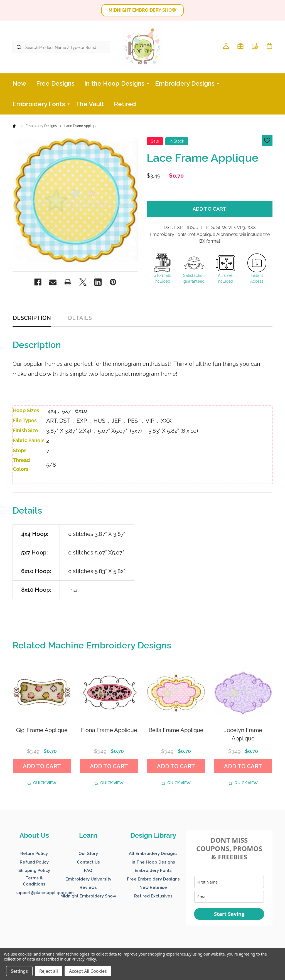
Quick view (42, 783)
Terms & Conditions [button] (34, 881)
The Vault (90, 104)
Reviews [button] (88, 887)
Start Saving (229, 914)
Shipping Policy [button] (34, 870)
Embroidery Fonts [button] (153, 870)
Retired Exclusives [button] (153, 896)
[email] (229, 897)
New (19, 83)
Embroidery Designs (185, 83)
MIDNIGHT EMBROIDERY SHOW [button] (142, 10)
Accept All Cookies (88, 971)
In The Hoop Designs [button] (153, 862)
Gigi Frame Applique (42, 730)
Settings (19, 971)
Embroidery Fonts (39, 104)
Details (80, 318)
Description (32, 318)
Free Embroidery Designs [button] (153, 879)
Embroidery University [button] (88, 879)
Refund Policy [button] (34, 862)
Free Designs (55, 83)
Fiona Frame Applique (109, 730)
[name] (229, 882)
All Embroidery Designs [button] (153, 854)
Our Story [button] (88, 854)
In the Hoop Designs (114, 83)
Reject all (49, 971)
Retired (125, 104)
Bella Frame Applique (176, 730)
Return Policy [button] (34, 854)
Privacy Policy (84, 959)
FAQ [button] (88, 870)
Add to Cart (210, 209)
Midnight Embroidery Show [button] (88, 896)
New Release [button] (153, 887)
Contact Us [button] (88, 862)
